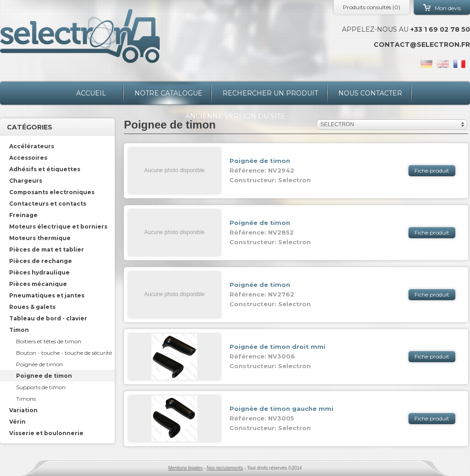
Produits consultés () (372, 7)
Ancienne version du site (235, 116)
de (426, 64)
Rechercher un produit (270, 93)
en (443, 64)
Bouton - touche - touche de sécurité (64, 353)
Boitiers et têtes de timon (49, 341)
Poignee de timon (44, 376)
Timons (26, 399)
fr (459, 64)
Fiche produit (432, 171)
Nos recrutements (225, 468)
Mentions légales (185, 468)
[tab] (57, 146)
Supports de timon (41, 387)
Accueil (91, 93)
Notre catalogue (168, 93)
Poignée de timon (39, 364)
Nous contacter (370, 93)
